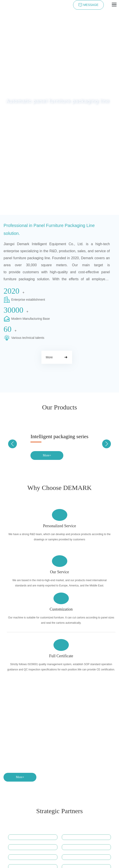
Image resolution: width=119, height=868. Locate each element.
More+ (47, 455)
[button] (57, 210)
